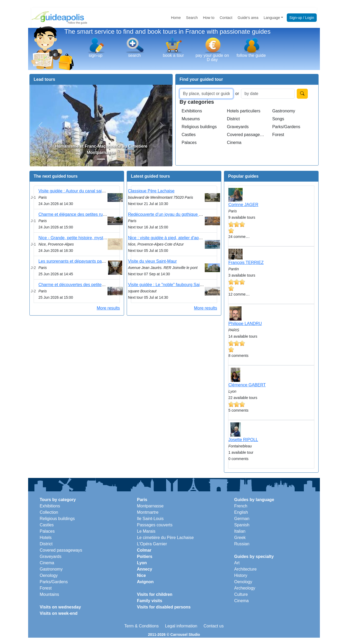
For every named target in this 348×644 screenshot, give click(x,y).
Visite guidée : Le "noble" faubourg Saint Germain (174, 285)
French (241, 506)
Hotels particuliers (244, 111)
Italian (240, 531)
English (241, 512)
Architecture (245, 569)
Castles (189, 135)
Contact (226, 18)
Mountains (49, 594)
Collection (49, 512)
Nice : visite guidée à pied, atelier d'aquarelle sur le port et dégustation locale (199, 238)
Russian (242, 544)
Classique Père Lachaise (151, 191)
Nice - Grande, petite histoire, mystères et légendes (86, 238)
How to (209, 18)
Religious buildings (199, 127)
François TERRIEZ (246, 263)
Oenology (49, 575)
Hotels (46, 538)
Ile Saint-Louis (150, 519)
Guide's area (248, 18)
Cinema (234, 143)
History (241, 575)
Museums (191, 119)
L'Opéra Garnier (152, 544)
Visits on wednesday (60, 607)
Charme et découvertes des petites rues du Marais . (87, 285)
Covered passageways (247, 135)
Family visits (150, 601)
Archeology (245, 588)
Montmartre (148, 512)
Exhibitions (192, 111)
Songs (278, 119)
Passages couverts (155, 525)
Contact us (213, 626)
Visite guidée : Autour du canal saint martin (78, 191)
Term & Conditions (142, 626)
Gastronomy (284, 111)
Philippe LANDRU (245, 324)
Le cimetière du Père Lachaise (165, 538)
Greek (240, 538)
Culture (241, 594)
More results (108, 308)
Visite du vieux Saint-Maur (152, 261)
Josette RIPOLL (243, 440)
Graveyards (238, 127)
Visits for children (155, 594)
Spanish (242, 525)
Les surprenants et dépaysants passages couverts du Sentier (95, 261)
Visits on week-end (59, 613)
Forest (278, 135)
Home (176, 18)
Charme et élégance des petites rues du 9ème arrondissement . (98, 214)
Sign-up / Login (302, 18)
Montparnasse (150, 506)
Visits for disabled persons (164, 607)
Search (192, 18)
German (242, 519)
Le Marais (146, 531)
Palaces (189, 143)
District (233, 119)
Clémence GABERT (247, 385)
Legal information (181, 626)
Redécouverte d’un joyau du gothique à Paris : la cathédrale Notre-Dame (196, 214)
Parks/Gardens (286, 127)
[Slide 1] (101, 159)
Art (237, 563)
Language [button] (272, 18)
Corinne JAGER (243, 205)
